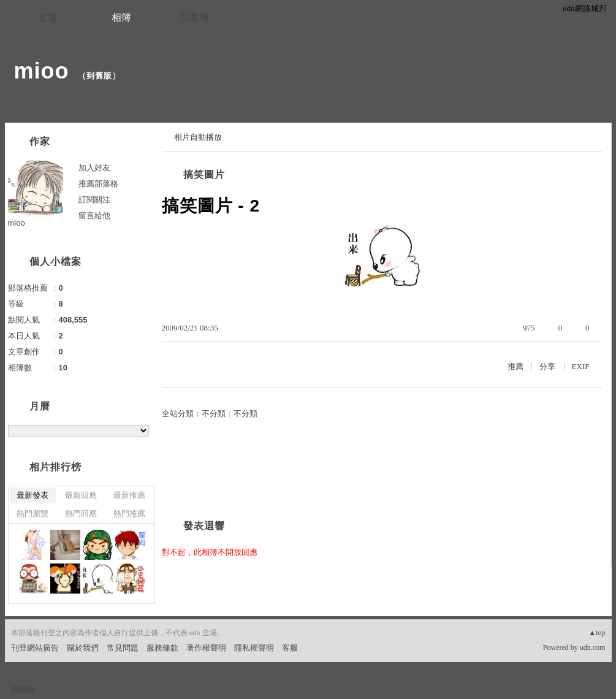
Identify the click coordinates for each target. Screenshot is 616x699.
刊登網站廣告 (35, 648)
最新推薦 (129, 495)
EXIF (581, 366)
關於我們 (83, 648)
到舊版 (99, 76)
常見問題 (123, 648)
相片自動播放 (198, 137)
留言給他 (94, 216)
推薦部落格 (98, 184)
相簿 (121, 17)
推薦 (515, 366)
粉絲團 (23, 689)
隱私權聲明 (254, 648)
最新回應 (81, 495)
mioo (42, 71)
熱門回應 (81, 514)
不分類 (214, 414)
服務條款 (162, 648)
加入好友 (94, 168)
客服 (290, 648)
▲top (597, 633)
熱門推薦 (129, 514)
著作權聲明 (206, 648)
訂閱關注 (94, 200)
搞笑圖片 (204, 174)
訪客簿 (195, 17)
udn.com (593, 647)
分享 (547, 366)
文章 (48, 17)
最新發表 (32, 495)
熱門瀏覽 (32, 514)
